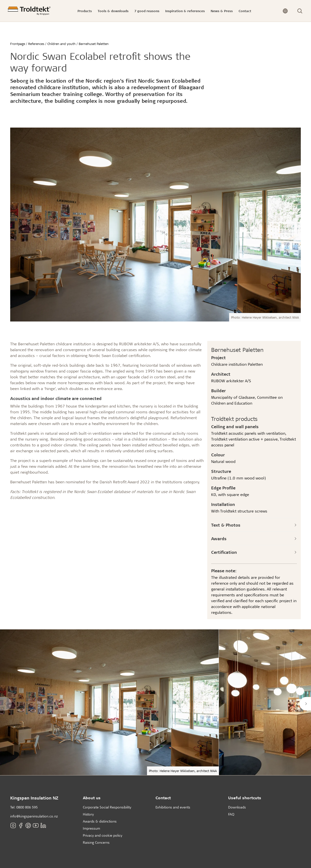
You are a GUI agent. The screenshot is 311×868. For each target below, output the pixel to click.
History (88, 814)
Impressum (91, 828)
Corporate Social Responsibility (107, 807)
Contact (163, 798)
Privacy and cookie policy (103, 835)
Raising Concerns (96, 842)
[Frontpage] (29, 11)
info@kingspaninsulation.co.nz (34, 816)
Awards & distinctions (100, 821)
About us (92, 798)
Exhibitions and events (173, 807)
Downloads (237, 807)
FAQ (231, 814)
